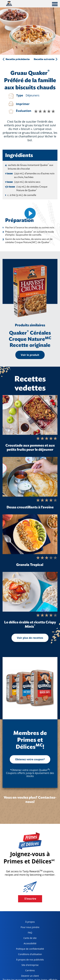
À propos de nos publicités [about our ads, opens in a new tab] (29, 960)
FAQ (30, 933)
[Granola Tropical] (30, 534)
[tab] (55, 4)
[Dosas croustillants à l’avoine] (30, 477)
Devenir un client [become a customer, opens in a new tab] (26, 976)
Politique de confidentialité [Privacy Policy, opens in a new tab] (29, 949)
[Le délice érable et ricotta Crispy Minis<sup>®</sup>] (30, 592)
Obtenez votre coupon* (30, 759)
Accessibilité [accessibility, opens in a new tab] (25, 944)
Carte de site (30, 938)
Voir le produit (30, 355)
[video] (30, 213)
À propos (30, 922)
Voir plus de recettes (30, 638)
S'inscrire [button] (30, 899)
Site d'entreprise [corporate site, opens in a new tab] (26, 966)
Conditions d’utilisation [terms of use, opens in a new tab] (28, 955)
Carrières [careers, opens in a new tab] (24, 971)
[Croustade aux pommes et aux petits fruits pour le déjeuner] (30, 415)
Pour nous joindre (30, 927)
